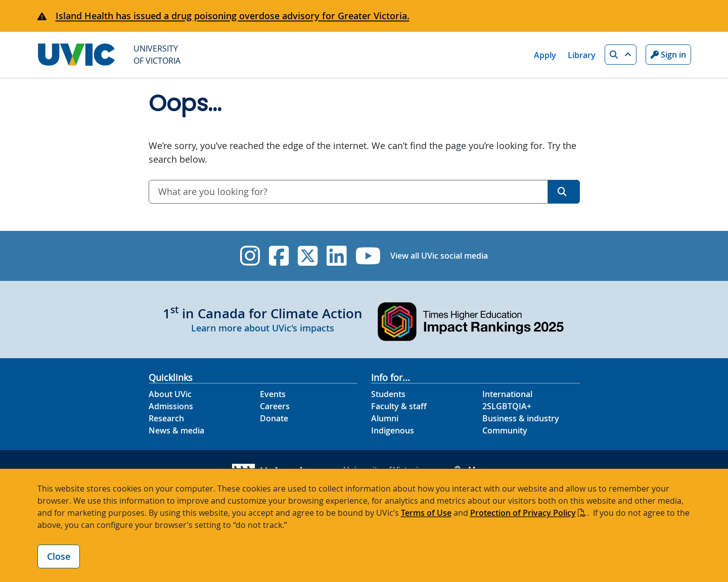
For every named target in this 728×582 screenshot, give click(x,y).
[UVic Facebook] (279, 256)
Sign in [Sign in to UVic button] (668, 55)
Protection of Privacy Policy (523, 513)
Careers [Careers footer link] (275, 406)
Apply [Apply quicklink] (545, 55)
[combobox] (348, 192)
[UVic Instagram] (250, 256)
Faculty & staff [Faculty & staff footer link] (399, 406)
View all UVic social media (439, 256)
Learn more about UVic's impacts (263, 328)
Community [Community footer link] (505, 430)
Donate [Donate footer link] (274, 418)
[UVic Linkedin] (336, 256)
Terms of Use (426, 513)
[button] (621, 55)
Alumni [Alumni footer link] (385, 418)
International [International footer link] (507, 394)
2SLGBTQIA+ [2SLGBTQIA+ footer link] (507, 406)
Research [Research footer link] (166, 418)
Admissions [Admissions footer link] (171, 406)
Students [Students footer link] (388, 394)
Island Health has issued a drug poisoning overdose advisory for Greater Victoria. (233, 16)
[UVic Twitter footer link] (308, 256)
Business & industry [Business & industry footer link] (521, 418)
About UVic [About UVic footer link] (170, 394)
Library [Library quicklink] (582, 55)
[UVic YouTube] (368, 256)
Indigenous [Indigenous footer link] (393, 430)
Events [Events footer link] (273, 394)
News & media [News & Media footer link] (176, 430)
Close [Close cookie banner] (59, 556)
